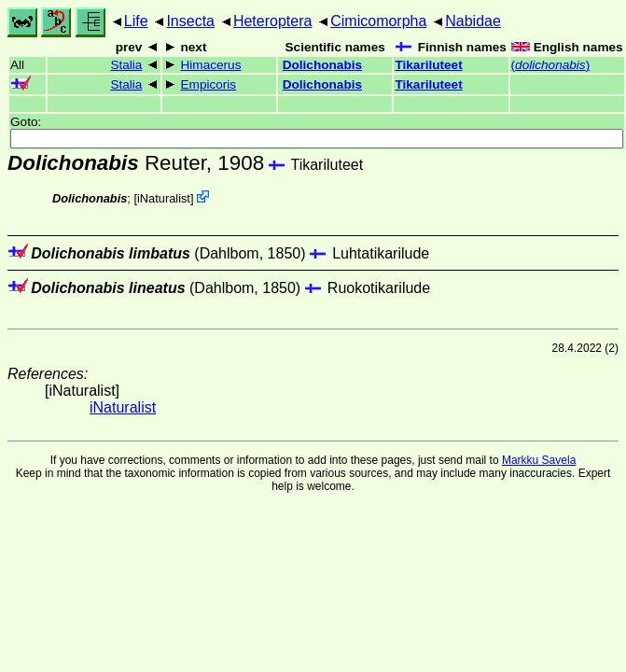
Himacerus (211, 65)
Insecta (190, 21)
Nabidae (473, 21)
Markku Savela (539, 460)
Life (136, 21)
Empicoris (209, 84)
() (551, 65)
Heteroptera (273, 21)
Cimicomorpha (378, 21)
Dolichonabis (322, 65)
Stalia (126, 65)
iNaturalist (164, 198)
